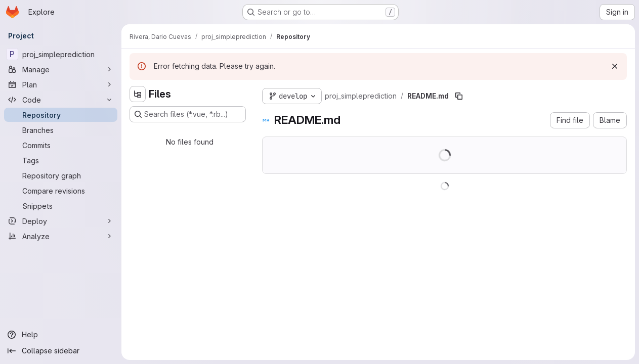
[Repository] (61, 115)
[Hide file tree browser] (138, 94)
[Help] (61, 335)
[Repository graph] (61, 175)
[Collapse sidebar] (61, 351)
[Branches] (61, 130)
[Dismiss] (615, 66)
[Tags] (61, 160)
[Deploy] (61, 221)
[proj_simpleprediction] (61, 54)
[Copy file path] (459, 96)
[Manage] (61, 69)
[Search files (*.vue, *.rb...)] (188, 114)
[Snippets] (61, 206)
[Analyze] (61, 236)
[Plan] (61, 84)
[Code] (61, 100)
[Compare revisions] (61, 191)
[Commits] (61, 145)
